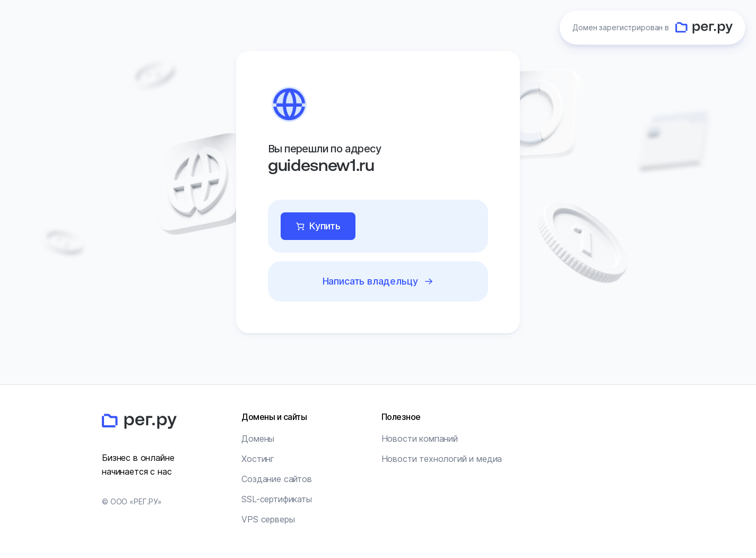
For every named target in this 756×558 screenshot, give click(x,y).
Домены (258, 439)
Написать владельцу (370, 281)
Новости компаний (420, 439)
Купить (325, 226)
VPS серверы (268, 519)
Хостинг (258, 459)
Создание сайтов (277, 479)
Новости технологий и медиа (442, 459)
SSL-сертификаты (277, 499)
